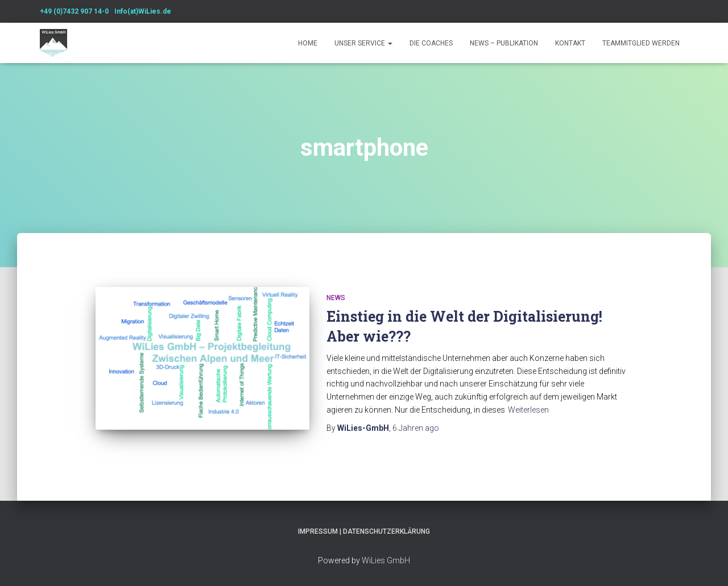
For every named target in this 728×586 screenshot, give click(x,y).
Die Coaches (431, 43)
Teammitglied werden (641, 43)
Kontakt (570, 43)
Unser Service (363, 43)
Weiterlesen (528, 410)
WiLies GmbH (386, 560)
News (336, 298)
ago (416, 428)
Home (308, 43)
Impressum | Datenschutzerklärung (364, 531)
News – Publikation (504, 43)
